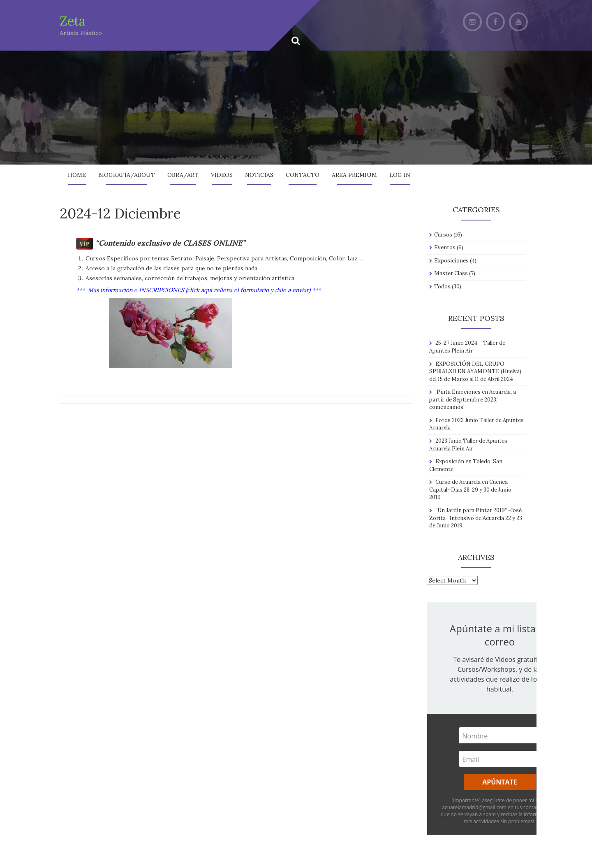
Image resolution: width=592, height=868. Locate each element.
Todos (442, 287)
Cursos (443, 235)
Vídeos (222, 175)
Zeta (72, 21)
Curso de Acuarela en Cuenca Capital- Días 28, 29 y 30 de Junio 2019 (470, 490)
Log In (400, 175)
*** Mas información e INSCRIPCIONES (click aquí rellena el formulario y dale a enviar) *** (198, 290)
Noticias (259, 175)
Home (77, 175)
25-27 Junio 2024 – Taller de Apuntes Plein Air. (467, 347)
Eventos (445, 247)
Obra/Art (183, 175)
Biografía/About (127, 175)
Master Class (451, 273)
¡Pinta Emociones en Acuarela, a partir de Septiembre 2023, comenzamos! (473, 399)
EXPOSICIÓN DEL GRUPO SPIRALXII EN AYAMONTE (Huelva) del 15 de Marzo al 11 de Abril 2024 (475, 371)
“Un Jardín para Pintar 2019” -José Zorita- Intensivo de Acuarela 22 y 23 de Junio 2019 (476, 518)
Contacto (303, 175)
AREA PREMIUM (354, 175)
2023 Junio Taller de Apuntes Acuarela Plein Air (468, 445)
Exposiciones (451, 261)
